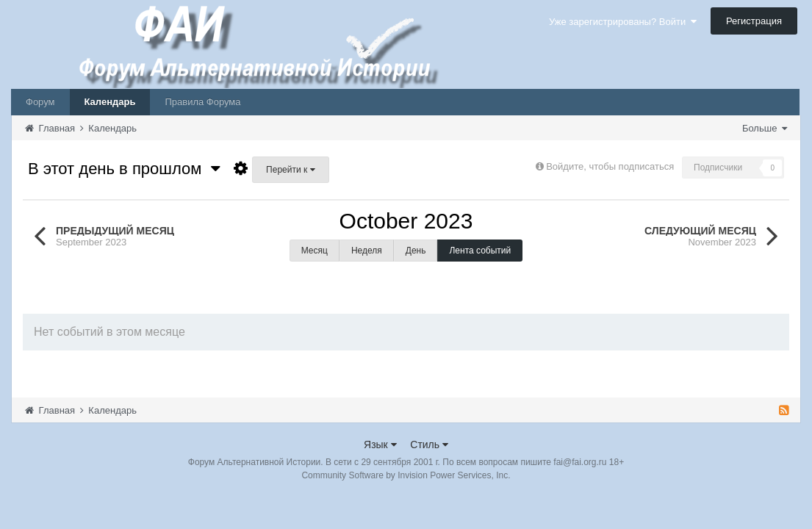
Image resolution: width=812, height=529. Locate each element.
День (416, 251)
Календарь (110, 102)
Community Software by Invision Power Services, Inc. (406, 475)
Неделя (367, 251)
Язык (380, 445)
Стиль (429, 445)
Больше (765, 128)
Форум (40, 102)
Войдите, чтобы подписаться (610, 166)
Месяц (315, 251)
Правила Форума (202, 102)
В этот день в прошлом (124, 169)
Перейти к (290, 170)
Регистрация (754, 21)
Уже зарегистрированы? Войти (623, 22)
